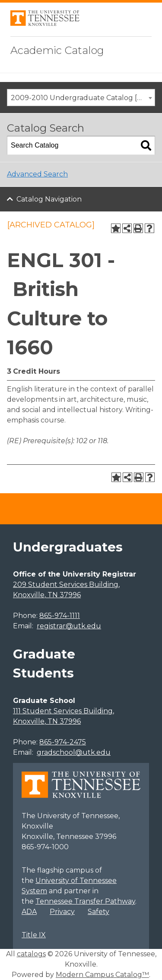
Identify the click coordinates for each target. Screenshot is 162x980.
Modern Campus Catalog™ (102, 975)
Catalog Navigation (49, 199)
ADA (29, 912)
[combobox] (81, 98)
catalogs (31, 954)
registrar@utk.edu (69, 626)
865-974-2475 (63, 742)
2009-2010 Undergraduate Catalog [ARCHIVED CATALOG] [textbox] (83, 98)
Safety (98, 912)
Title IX (34, 935)
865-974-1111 (60, 616)
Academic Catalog (57, 50)
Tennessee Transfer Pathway (85, 901)
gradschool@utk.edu (74, 752)
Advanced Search (37, 174)
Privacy (62, 912)
